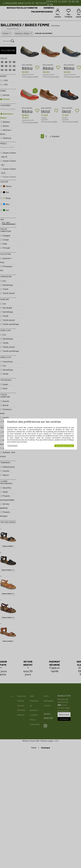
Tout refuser (13, 446)
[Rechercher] (13, 41)
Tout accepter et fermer (64, 446)
